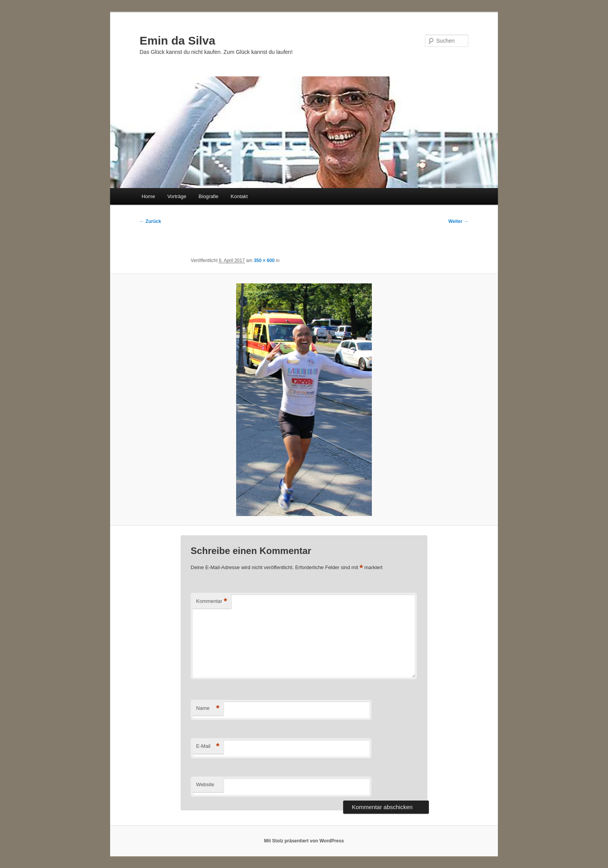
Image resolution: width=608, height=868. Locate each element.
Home (148, 196)
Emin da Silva (177, 41)
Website (205, 784)
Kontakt (239, 196)
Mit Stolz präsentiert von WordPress (304, 841)
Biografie (208, 196)
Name (208, 708)
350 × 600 (264, 261)
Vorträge (177, 196)
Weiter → (458, 221)
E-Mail (208, 746)
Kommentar (212, 601)
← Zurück (150, 221)
